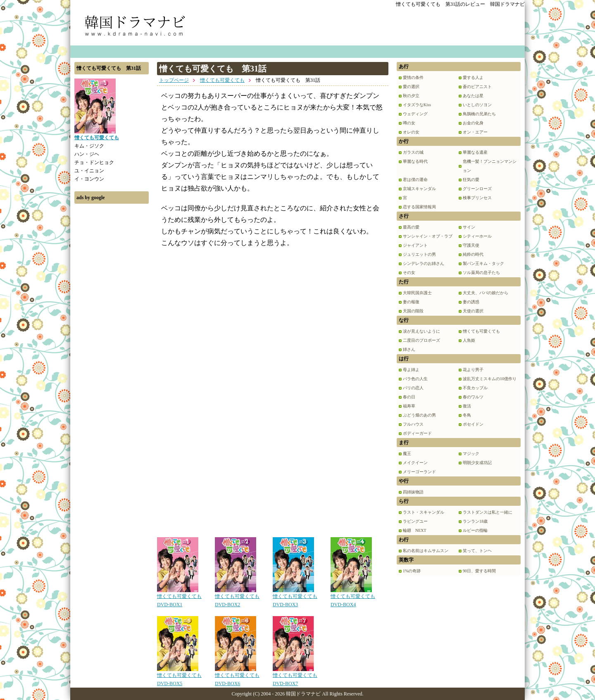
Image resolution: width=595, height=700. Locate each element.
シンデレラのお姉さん (424, 263)
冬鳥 (467, 415)
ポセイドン (473, 424)
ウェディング (415, 114)
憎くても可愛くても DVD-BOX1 (179, 598)
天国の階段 (413, 311)
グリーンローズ (477, 189)
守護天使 (471, 245)
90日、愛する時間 (479, 571)
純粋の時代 (473, 254)
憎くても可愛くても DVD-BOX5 (179, 676)
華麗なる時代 (415, 161)
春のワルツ (473, 397)
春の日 (409, 397)
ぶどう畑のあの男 (419, 415)
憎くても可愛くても (222, 80)
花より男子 (473, 370)
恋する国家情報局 (419, 207)
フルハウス (413, 424)
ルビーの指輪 (475, 530)
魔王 (407, 454)
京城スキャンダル (419, 189)
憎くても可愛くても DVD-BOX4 (353, 598)
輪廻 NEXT (415, 530)
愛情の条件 (413, 77)
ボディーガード (417, 433)
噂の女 (409, 123)
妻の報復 (411, 302)
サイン (469, 227)
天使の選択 (473, 311)
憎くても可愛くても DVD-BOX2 (237, 598)
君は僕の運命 (415, 180)
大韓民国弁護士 (417, 293)
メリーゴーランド (419, 472)
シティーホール (477, 236)
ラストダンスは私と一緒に (488, 512)
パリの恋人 (413, 388)
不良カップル (475, 388)
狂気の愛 (471, 180)
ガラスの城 (413, 152)
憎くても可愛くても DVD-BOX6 (237, 676)
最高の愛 (411, 227)
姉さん (409, 349)
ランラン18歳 (475, 521)
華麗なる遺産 (475, 152)
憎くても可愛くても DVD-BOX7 (295, 676)
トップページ (174, 80)
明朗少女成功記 (477, 463)
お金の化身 (473, 123)
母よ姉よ (411, 370)
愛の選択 (411, 87)
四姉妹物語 (413, 492)
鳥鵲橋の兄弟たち (479, 114)
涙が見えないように (421, 331)
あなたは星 (473, 96)
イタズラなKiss (417, 105)
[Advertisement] (112, 332)
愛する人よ (473, 77)
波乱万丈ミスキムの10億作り (490, 379)
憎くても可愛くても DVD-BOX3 (295, 598)
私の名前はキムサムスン (426, 551)
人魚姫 (469, 340)
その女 (409, 273)
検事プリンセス (477, 198)
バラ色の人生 (415, 379)
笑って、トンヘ (477, 551)
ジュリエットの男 (419, 254)
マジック (471, 454)
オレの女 (411, 132)
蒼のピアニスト (477, 87)
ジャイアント (415, 245)
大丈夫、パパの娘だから (486, 293)
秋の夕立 (411, 96)
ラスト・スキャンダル (424, 512)
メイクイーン (415, 463)
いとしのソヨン (477, 105)
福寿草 (409, 406)
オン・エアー (475, 132)
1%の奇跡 (412, 571)
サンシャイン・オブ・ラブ (428, 236)
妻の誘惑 (471, 302)
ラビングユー (415, 521)
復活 (467, 406)
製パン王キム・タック (483, 263)
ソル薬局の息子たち (481, 273)
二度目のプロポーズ (421, 340)
